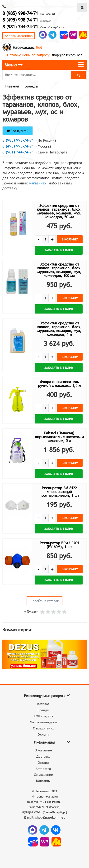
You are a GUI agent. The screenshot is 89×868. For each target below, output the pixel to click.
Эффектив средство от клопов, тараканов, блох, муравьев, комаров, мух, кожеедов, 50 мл (59, 211)
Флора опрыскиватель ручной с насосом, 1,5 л (59, 384)
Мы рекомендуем (43, 722)
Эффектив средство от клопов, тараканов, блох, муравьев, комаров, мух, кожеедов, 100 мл (59, 270)
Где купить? (18, 131)
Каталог (43, 704)
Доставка (43, 756)
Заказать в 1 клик (59, 250)
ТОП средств (43, 716)
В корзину (70, 239)
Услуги (43, 734)
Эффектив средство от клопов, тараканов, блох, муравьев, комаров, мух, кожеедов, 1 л (59, 329)
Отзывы (43, 763)
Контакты (43, 781)
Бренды (43, 710)
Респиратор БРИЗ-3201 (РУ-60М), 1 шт (59, 545)
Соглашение (43, 775)
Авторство (43, 769)
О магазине (43, 750)
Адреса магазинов (19, 36)
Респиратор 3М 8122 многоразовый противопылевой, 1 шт (59, 492)
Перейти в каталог (44, 601)
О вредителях (43, 728)
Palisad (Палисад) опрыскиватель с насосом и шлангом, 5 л (59, 437)
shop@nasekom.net (67, 55)
